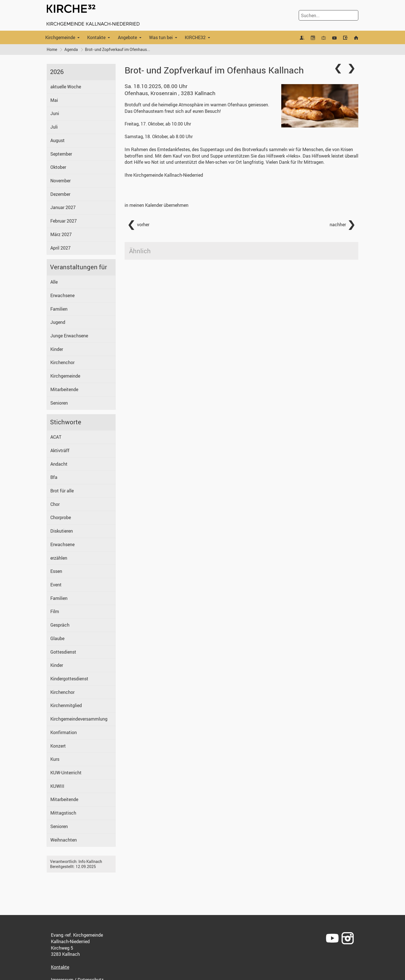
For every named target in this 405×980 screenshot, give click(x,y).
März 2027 (61, 234)
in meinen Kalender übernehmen (157, 205)
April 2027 (60, 248)
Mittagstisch (63, 813)
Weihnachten (64, 840)
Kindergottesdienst (69, 679)
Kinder (57, 349)
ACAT (56, 437)
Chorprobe (61, 518)
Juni (55, 114)
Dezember (60, 194)
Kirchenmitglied (66, 706)
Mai (54, 100)
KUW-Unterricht (66, 773)
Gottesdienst (63, 652)
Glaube (57, 638)
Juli (54, 127)
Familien (59, 309)
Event (56, 585)
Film (55, 612)
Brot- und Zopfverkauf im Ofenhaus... (118, 49)
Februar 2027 (64, 221)
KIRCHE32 (195, 37)
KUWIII (57, 786)
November (60, 181)
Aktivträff (60, 450)
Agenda (71, 49)
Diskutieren (62, 531)
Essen (56, 571)
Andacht (59, 464)
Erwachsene (62, 295)
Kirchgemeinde (60, 37)
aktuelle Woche (66, 87)
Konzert (58, 746)
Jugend (58, 322)
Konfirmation (64, 732)
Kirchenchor (62, 363)
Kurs (55, 759)
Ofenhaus (170, 93)
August (58, 140)
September (61, 154)
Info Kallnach (90, 862)
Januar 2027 (63, 208)
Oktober (58, 167)
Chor (55, 504)
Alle (54, 282)
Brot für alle (62, 491)
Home (52, 49)
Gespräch (60, 625)
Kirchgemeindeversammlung (79, 719)
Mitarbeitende (64, 389)
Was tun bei (161, 37)
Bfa (54, 477)
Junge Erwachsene (69, 336)
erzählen (59, 558)
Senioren (59, 403)
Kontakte (96, 37)
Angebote (127, 37)
